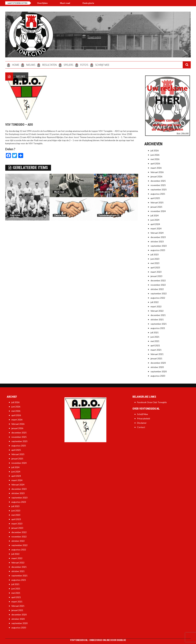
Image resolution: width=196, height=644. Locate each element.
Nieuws (21, 77)
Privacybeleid (144, 418)
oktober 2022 (157, 289)
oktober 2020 (157, 367)
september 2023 (159, 246)
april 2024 (155, 224)
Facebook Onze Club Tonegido (152, 402)
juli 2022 (155, 302)
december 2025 (158, 181)
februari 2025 (157, 202)
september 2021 (159, 324)
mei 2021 (155, 341)
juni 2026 (155, 155)
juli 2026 (155, 150)
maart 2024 (156, 228)
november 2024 (158, 211)
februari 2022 (157, 311)
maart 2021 (156, 350)
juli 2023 (155, 254)
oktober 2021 (157, 319)
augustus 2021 (158, 328)
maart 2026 (156, 168)
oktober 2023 (157, 241)
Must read (67, 3)
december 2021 (158, 315)
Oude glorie (91, 3)
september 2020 (159, 371)
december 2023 (158, 237)
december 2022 (158, 280)
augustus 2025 (158, 194)
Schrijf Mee (143, 414)
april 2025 (155, 198)
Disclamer (142, 423)
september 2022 (159, 293)
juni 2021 (155, 337)
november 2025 (158, 185)
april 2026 (155, 163)
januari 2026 (156, 176)
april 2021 (155, 345)
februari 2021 (157, 354)
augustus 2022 (158, 298)
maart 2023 (156, 272)
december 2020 (158, 363)
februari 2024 (157, 233)
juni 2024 (155, 220)
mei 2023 (155, 263)
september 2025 (159, 189)
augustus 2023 (158, 250)
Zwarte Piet (60, 215)
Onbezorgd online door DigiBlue (108, 640)
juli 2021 (155, 332)
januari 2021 (156, 358)
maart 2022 (156, 306)
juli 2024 (155, 215)
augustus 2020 (158, 376)
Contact (141, 427)
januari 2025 (156, 207)
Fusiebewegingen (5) (109, 215)
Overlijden (45, 3)
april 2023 (155, 267)
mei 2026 (155, 159)
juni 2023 (155, 259)
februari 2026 (157, 172)
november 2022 (158, 285)
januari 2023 (156, 276)
